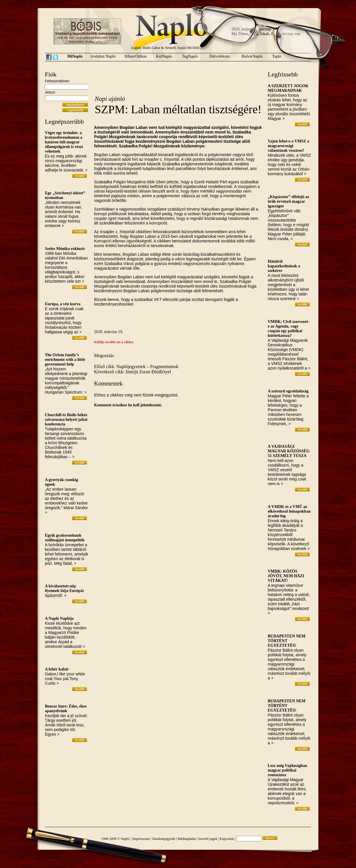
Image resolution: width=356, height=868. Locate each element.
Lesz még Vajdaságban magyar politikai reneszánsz (287, 770)
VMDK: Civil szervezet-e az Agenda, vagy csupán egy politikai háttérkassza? (289, 329)
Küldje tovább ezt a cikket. (114, 342)
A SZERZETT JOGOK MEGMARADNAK (288, 88)
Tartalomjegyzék (164, 839)
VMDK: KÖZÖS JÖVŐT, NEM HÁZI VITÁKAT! (286, 576)
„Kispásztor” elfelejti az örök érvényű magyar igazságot (288, 201)
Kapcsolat (227, 839)
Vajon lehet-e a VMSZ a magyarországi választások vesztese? (288, 146)
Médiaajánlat (187, 839)
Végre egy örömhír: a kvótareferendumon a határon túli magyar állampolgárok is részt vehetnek (64, 142)
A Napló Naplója (59, 618)
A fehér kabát (57, 669)
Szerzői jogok (208, 839)
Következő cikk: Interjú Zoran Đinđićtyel (133, 372)
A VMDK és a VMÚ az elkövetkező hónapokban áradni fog (289, 511)
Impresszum (141, 839)
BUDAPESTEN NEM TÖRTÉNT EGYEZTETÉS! (287, 641)
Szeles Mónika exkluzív (65, 249)
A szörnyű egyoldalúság (288, 391)
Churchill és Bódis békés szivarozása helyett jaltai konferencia (66, 420)
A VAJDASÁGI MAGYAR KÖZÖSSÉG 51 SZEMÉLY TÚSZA (289, 451)
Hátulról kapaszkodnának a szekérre (284, 266)
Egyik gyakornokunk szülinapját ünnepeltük (65, 538)
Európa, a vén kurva (63, 304)
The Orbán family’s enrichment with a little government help (65, 360)
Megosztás (104, 356)
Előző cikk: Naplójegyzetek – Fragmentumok (136, 367)
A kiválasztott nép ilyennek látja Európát (64, 588)
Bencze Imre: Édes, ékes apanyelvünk (66, 709)
